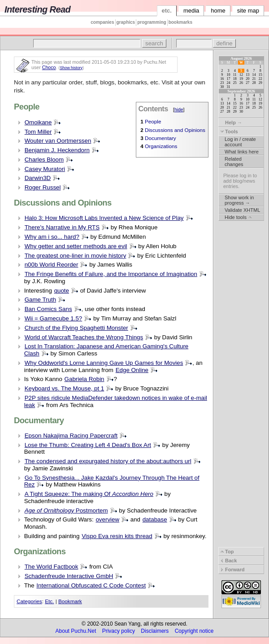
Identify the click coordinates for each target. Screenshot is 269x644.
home (218, 11)
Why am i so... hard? (52, 237)
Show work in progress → (239, 200)
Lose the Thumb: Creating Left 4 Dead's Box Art (88, 445)
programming (152, 22)
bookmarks (180, 22)
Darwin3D (38, 178)
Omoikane (38, 122)
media (191, 11)
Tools (229, 131)
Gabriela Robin (85, 379)
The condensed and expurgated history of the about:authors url (108, 461)
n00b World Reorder (52, 265)
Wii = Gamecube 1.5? (54, 318)
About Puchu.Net (76, 631)
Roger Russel (43, 187)
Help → (231, 123)
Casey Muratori (45, 169)
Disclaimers (155, 631)
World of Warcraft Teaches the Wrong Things (84, 337)
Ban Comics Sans (48, 309)
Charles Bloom (44, 160)
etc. (167, 11)
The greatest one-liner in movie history (76, 256)
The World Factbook (52, 567)
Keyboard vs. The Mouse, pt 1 (65, 388)
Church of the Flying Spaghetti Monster (76, 328)
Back (228, 561)
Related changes (234, 162)
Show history (71, 68)
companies (102, 22)
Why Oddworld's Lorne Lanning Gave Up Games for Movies (104, 363)
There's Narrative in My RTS (62, 227)
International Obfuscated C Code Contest (91, 585)
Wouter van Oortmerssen (58, 141)
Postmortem (66, 510)
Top (227, 552)
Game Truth (40, 300)
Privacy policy (119, 631)
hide (179, 110)
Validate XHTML (242, 210)
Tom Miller (38, 132)
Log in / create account (240, 142)
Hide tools (238, 217)
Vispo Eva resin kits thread (117, 536)
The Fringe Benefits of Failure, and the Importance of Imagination (111, 274)
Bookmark (70, 601)
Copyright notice (194, 631)
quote (62, 291)
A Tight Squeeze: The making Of (89, 494)
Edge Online (132, 370)
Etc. (49, 601)
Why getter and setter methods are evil (76, 246)
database (155, 519)
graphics (126, 22)
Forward (232, 570)
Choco (49, 67)
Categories (29, 601)
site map (248, 11)
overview (107, 519)
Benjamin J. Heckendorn (57, 150)
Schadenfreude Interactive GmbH (69, 576)
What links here (242, 152)
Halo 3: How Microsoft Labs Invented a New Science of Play (104, 218)
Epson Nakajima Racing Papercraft (71, 436)
